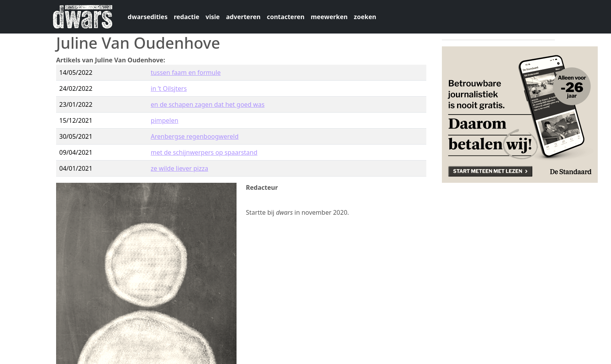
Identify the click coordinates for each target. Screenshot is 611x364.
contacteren (286, 17)
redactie (187, 17)
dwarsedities (148, 17)
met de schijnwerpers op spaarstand (204, 152)
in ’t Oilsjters (169, 88)
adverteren (243, 17)
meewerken (329, 17)
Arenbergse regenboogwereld (195, 136)
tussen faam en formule (186, 72)
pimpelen (165, 120)
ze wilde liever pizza (179, 168)
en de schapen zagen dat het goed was (208, 104)
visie (213, 17)
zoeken (365, 17)
